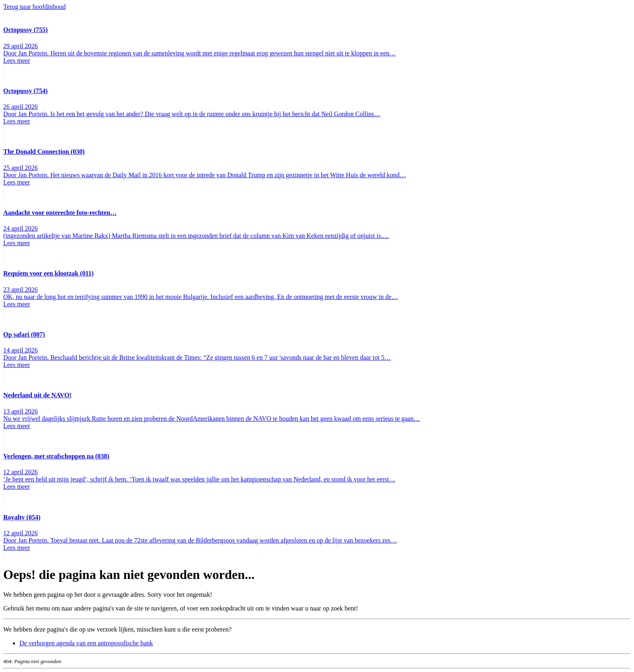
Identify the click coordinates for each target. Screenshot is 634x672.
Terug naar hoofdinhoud (34, 7)
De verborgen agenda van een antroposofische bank (86, 643)
